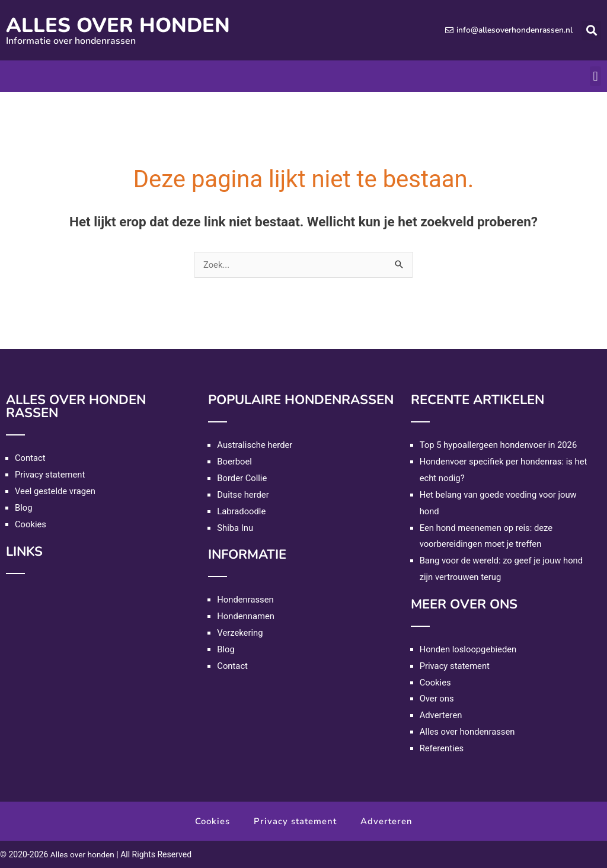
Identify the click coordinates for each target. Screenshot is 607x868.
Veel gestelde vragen (56, 491)
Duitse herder (243, 495)
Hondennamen (246, 616)
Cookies (31, 524)
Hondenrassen (246, 600)
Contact (30, 458)
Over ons (437, 699)
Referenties (442, 748)
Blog (24, 508)
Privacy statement (50, 475)
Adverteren (441, 715)
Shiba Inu (235, 528)
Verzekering (240, 633)
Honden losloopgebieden (469, 649)
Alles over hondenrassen (468, 732)
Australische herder (255, 445)
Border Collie (242, 478)
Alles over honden (123, 25)
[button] (591, 31)
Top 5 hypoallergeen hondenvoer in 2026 (500, 445)
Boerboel (235, 462)
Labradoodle (242, 511)
